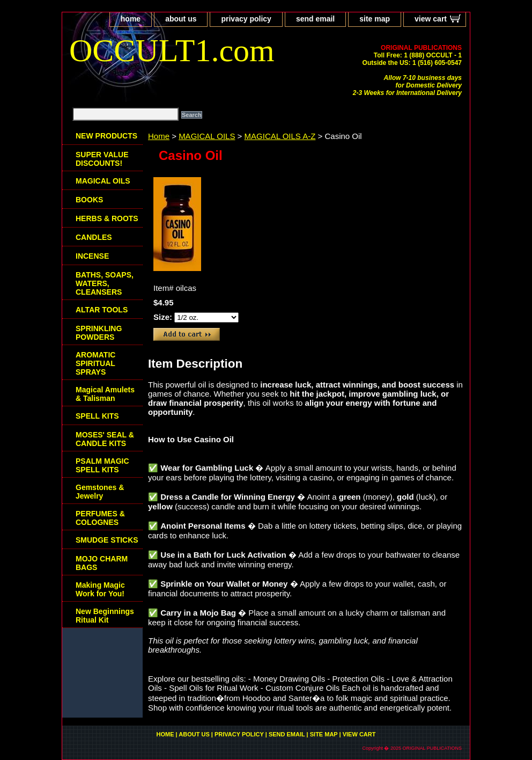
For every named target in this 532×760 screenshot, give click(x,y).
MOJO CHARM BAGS (102, 563)
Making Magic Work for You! (100, 589)
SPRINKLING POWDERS (99, 333)
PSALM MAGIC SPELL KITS (102, 465)
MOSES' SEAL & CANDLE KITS (105, 439)
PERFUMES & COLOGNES (100, 518)
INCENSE (92, 256)
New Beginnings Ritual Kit (105, 616)
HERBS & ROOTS (107, 218)
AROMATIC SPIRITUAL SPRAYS (95, 363)
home (131, 19)
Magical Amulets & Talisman (105, 394)
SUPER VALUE (102, 159)
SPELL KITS (97, 416)
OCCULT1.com (172, 50)
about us (181, 19)
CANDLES (94, 237)
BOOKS (89, 200)
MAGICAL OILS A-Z (280, 136)
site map (375, 19)
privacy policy (246, 19)
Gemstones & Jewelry (100, 492)
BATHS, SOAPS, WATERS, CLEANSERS (105, 283)
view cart (431, 19)
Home (159, 136)
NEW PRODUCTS (106, 136)
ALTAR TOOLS (102, 310)
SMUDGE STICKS (107, 540)
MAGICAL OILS (207, 136)
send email (315, 19)
